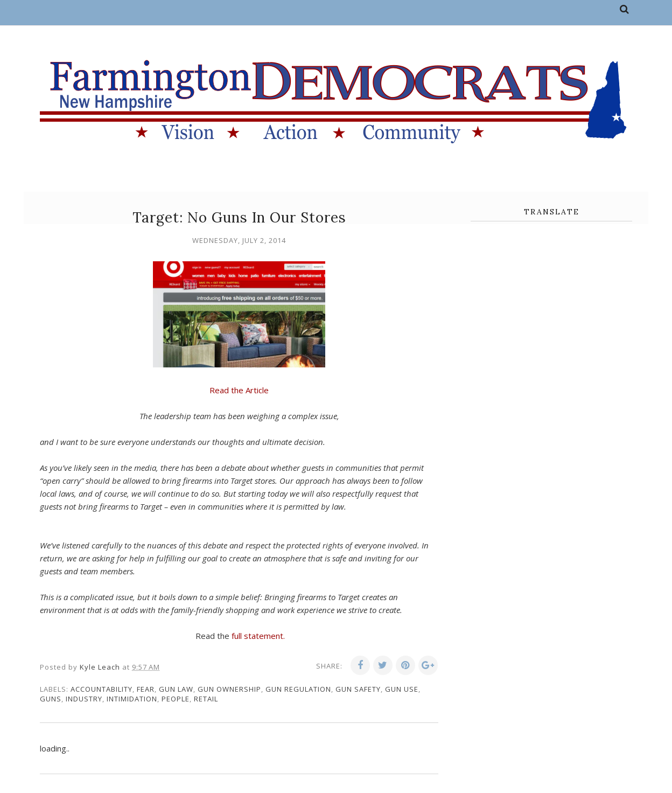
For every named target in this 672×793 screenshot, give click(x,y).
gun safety (358, 689)
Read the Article (239, 390)
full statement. (258, 636)
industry (84, 699)
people (176, 699)
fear (146, 689)
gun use (402, 689)
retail (206, 699)
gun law (176, 689)
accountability (101, 689)
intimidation (132, 699)
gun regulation (298, 689)
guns (51, 699)
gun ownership (229, 689)
